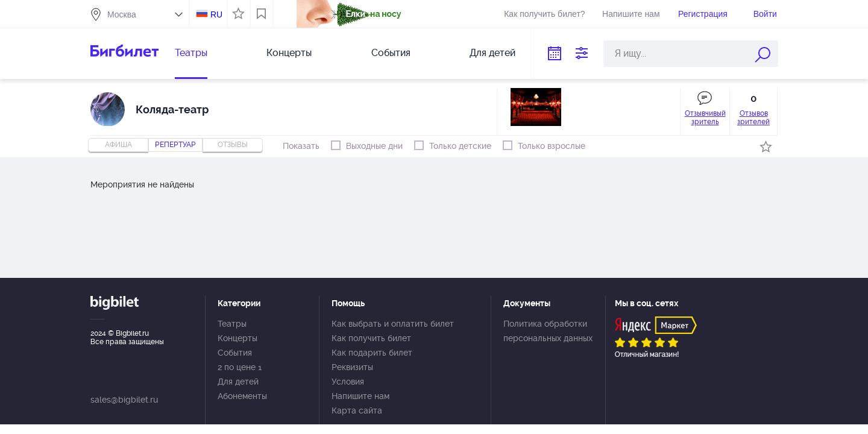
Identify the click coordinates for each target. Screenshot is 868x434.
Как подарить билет (372, 353)
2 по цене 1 (240, 367)
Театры (191, 53)
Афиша (118, 145)
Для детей (492, 53)
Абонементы (242, 396)
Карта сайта (357, 410)
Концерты (289, 53)
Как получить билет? (544, 14)
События (391, 53)
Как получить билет (371, 338)
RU (216, 14)
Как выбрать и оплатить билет (393, 324)
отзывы (233, 145)
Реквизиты (352, 367)
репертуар (175, 145)
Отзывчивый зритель (705, 118)
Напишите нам (631, 14)
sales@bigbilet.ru (124, 400)
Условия (348, 382)
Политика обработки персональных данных (548, 331)
